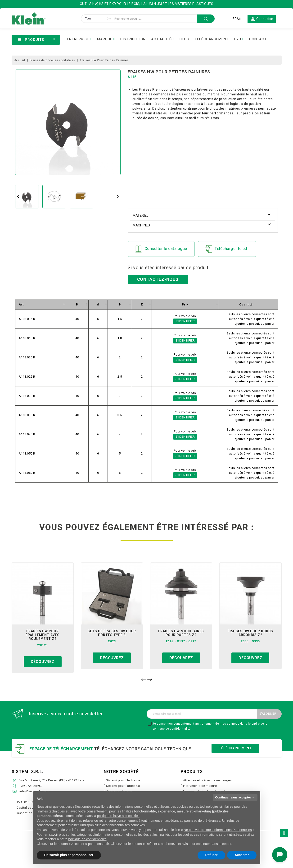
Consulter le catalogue (161, 249)
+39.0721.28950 (31, 786)
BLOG (184, 39)
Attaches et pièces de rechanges (207, 780)
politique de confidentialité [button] (87, 839)
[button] (262, 19)
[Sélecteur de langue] (237, 19)
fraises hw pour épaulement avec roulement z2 (43, 635)
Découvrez (43, 662)
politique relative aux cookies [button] (118, 816)
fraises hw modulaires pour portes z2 (181, 633)
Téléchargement (235, 748)
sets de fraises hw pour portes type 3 (112, 633)
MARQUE (105, 39)
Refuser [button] (211, 855)
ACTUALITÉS (162, 39)
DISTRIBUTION (133, 39)
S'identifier (185, 321)
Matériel (141, 216)
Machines (141, 225)
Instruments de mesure (200, 786)
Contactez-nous (158, 279)
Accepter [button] (242, 855)
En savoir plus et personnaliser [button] (69, 855)
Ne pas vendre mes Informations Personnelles (218, 830)
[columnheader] (41, 304)
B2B (238, 39)
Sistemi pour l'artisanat (123, 786)
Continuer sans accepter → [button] (235, 797)
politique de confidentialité (172, 729)
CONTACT (258, 39)
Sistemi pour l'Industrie (123, 780)
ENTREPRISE (78, 39)
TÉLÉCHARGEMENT (212, 39)
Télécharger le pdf (227, 249)
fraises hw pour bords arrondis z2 (250, 633)
